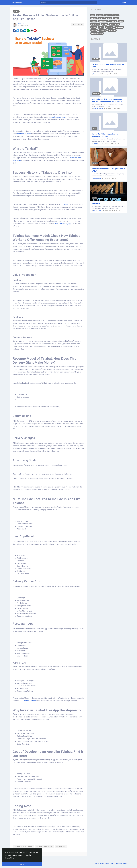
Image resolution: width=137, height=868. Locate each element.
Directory (119, 863)
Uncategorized (97, 33)
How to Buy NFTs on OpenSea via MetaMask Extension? (105, 135)
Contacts (113, 863)
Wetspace (96, 203)
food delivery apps (24, 134)
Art (93, 15)
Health (113, 21)
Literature (95, 24)
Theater (103, 30)
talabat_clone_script (44, 847)
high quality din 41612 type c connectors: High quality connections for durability (108, 100)
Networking (114, 24)
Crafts (108, 15)
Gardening (103, 21)
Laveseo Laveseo (98, 109)
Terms (102, 863)
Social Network (17, 3)
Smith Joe (21, 24)
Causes (100, 15)
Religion (109, 27)
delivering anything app (63, 224)
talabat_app (61, 847)
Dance (116, 15)
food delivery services (57, 117)
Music (104, 24)
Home (121, 21)
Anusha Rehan (97, 211)
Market (125, 863)
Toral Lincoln (97, 143)
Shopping (119, 27)
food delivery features (28, 701)
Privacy (107, 863)
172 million (64, 204)
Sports (94, 30)
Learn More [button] (10, 858)
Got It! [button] (22, 864)
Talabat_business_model (23, 847)
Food (116, 18)
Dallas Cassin (97, 178)
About (97, 863)
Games (94, 21)
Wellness (112, 30)
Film (101, 18)
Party (101, 27)
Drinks (94, 18)
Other (16, 11)
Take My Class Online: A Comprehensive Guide (108, 66)
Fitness (108, 18)
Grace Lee (96, 74)
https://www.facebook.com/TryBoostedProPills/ (108, 170)
